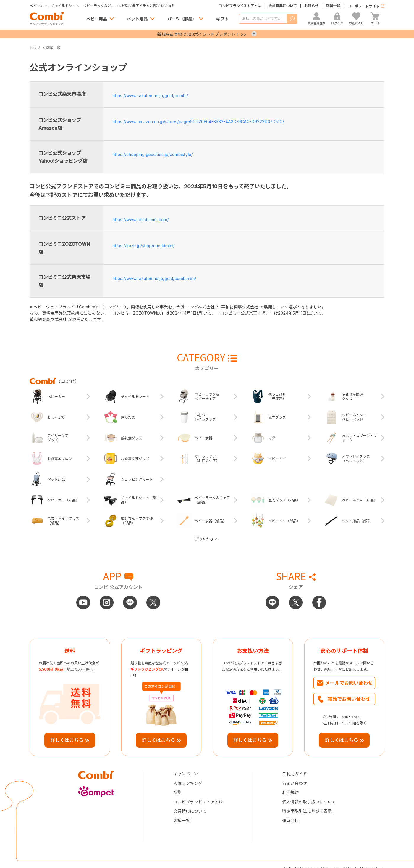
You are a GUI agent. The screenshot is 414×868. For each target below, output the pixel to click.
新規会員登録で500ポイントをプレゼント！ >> (202, 34)
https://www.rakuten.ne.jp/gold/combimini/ (154, 278)
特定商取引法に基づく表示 (307, 811)
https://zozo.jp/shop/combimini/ (144, 246)
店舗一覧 (333, 6)
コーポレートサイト (363, 6)
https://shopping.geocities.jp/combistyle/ (153, 154)
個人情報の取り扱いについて (309, 802)
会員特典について (283, 6)
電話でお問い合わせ (349, 699)
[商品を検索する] (263, 19)
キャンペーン (186, 774)
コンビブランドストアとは (240, 6)
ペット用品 (137, 19)
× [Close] (254, 34)
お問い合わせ (295, 783)
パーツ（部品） (182, 19)
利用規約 (290, 792)
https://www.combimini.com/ (141, 220)
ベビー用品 (97, 19)
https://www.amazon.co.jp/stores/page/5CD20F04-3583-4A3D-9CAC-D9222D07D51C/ (198, 122)
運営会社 (290, 820)
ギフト (222, 19)
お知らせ (311, 6)
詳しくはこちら (67, 740)
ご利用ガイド (295, 774)
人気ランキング (188, 783)
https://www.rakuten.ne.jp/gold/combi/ (150, 95)
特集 (177, 792)
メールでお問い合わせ (349, 683)
